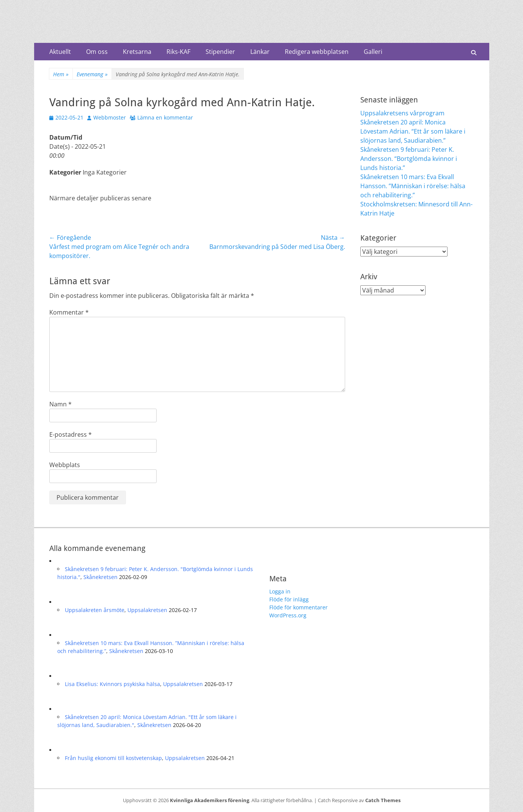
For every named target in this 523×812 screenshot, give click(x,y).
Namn (60, 404)
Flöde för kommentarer (298, 607)
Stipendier (220, 52)
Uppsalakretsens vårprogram (402, 113)
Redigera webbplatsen (317, 52)
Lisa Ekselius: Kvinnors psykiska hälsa (112, 684)
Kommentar (69, 312)
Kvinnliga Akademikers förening (210, 800)
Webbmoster (110, 117)
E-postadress (71, 434)
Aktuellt (60, 52)
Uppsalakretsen (147, 610)
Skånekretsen (101, 577)
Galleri (373, 52)
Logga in (280, 591)
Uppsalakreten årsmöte (95, 610)
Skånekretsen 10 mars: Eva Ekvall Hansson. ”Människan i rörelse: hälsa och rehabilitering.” (413, 186)
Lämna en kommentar (165, 117)
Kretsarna (137, 52)
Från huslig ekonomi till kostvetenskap (113, 758)
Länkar (260, 52)
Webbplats (65, 465)
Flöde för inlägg (289, 599)
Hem (61, 74)
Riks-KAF (178, 52)
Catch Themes (383, 800)
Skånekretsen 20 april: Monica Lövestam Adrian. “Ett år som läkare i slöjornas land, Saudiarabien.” (413, 131)
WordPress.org (288, 615)
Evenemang (92, 74)
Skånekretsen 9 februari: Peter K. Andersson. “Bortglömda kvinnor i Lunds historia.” (409, 159)
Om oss (97, 52)
